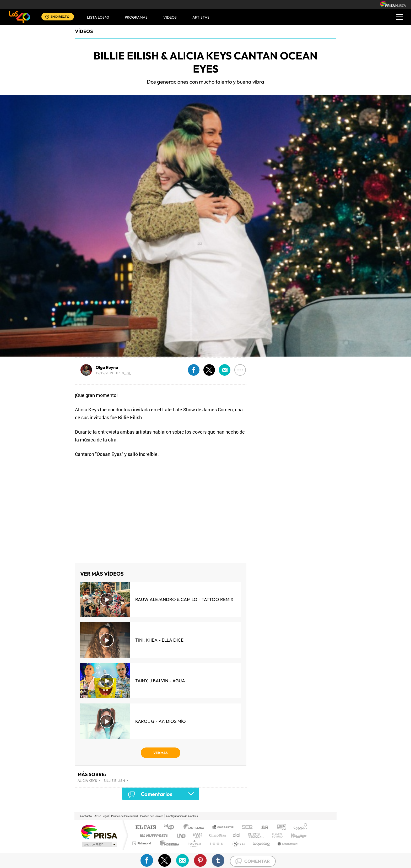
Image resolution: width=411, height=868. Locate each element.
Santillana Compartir (223, 828)
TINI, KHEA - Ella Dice (159, 640)
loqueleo (262, 843)
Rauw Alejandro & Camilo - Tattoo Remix (184, 599)
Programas (136, 17)
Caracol (299, 828)
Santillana (195, 828)
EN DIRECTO (60, 17)
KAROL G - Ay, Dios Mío (161, 721)
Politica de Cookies (152, 816)
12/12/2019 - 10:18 (113, 373)
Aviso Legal (101, 816)
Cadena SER (246, 828)
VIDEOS (170, 17)
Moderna (168, 843)
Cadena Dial (237, 835)
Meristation (287, 843)
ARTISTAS (201, 17)
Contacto (86, 816)
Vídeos (84, 31)
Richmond (142, 843)
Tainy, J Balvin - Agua (160, 681)
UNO (182, 835)
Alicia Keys (87, 780)
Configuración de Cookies (182, 816)
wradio (197, 835)
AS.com (262, 828)
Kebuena (294, 835)
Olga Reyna (107, 367)
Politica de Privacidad (124, 816)
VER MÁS (161, 753)
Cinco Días (217, 835)
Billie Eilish (114, 780)
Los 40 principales (171, 828)
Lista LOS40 (98, 17)
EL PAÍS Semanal (256, 835)
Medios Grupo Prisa (99, 844)
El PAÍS (146, 828)
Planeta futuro (275, 835)
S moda (238, 843)
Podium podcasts (194, 843)
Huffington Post (153, 835)
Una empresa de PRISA (99, 832)
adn (280, 828)
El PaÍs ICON (217, 843)
